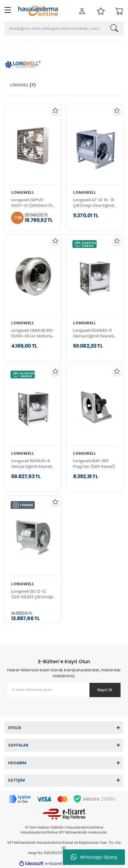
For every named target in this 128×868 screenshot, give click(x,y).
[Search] (64, 28)
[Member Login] (82, 11)
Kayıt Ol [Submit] (105, 690)
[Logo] (38, 10)
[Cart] (119, 11)
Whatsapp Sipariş (94, 857)
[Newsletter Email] (64, 690)
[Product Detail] (33, 146)
